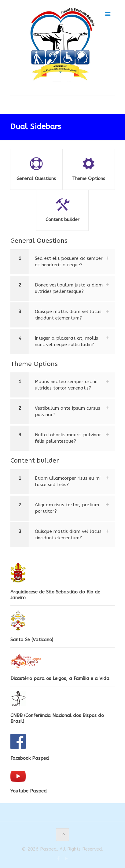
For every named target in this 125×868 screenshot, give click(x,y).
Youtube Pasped (29, 791)
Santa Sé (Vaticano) (32, 640)
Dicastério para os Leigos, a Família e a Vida (60, 678)
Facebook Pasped (30, 758)
